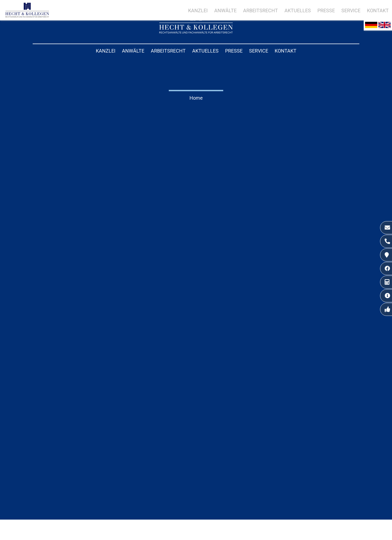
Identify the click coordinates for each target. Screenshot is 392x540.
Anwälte (133, 51)
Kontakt (286, 51)
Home (196, 98)
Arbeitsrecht (168, 51)
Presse (234, 51)
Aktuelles (205, 51)
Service (259, 51)
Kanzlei (106, 51)
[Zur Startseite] (196, 32)
